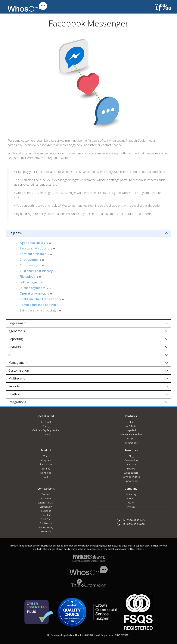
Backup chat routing (35, 248)
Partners (131, 498)
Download (46, 473)
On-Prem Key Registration (46, 430)
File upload (28, 277)
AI (10, 355)
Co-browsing (29, 265)
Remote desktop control (38, 305)
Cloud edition (46, 464)
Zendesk (46, 494)
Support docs (131, 481)
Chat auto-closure (33, 254)
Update (46, 434)
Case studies (131, 460)
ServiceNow (46, 507)
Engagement (17, 323)
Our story (131, 494)
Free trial (46, 422)
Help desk (15, 233)
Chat (131, 422)
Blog (131, 456)
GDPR (131, 503)
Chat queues (29, 260)
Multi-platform (19, 378)
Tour (46, 456)
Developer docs (131, 477)
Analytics (15, 347)
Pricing (46, 426)
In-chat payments (33, 288)
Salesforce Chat (46, 503)
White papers (131, 473)
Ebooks (131, 469)
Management (18, 363)
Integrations (17, 402)
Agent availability (33, 243)
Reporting (16, 339)
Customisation (19, 370)
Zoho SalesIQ (46, 527)
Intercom (46, 498)
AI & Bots (131, 426)
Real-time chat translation (39, 299)
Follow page (28, 282)
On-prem (46, 460)
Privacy (131, 507)
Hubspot (46, 511)
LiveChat (46, 515)
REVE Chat (46, 532)
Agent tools (17, 331)
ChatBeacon (46, 523)
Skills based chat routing (38, 310)
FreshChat (46, 519)
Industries (131, 464)
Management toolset (131, 434)
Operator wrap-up (33, 293)
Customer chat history (36, 271)
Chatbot (14, 394)
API (46, 477)
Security (14, 386)
